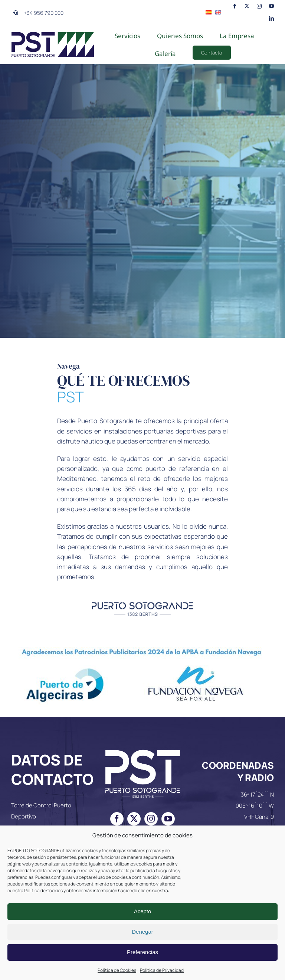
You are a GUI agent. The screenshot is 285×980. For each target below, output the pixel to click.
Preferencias (142, 952)
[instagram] (259, 6)
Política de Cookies (117, 970)
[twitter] (247, 6)
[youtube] (271, 6)
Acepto (143, 911)
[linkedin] (271, 18)
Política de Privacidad (162, 970)
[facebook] (235, 6)
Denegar (142, 932)
